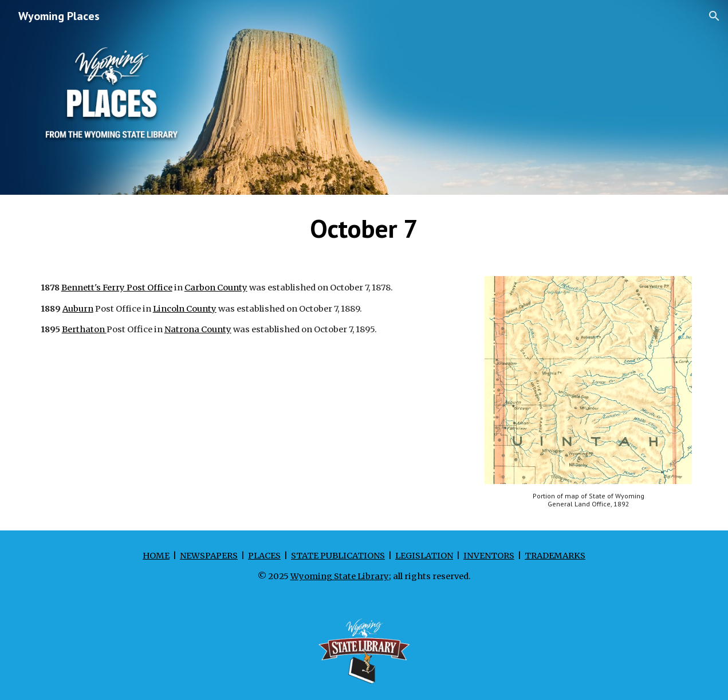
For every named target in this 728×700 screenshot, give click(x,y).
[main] (364, 229)
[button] (714, 16)
